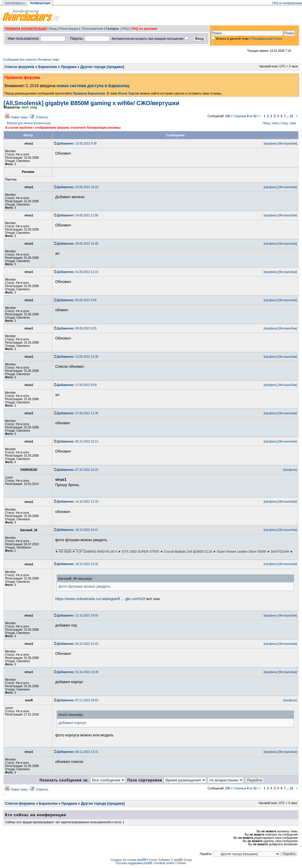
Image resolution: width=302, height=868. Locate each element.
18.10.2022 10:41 (78, 530)
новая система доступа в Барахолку (93, 86)
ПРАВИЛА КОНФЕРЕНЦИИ (26, 29)
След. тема (288, 123)
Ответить (42, 117)
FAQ (126, 29)
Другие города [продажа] (102, 67)
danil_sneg (29, 107)
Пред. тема (270, 123)
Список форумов (19, 67)
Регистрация (69, 29)
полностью (42, 123)
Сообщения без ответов (19, 60)
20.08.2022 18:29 (78, 187)
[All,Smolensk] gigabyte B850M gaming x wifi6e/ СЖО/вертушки (91, 103)
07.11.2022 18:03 (78, 700)
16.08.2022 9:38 (77, 144)
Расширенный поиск (267, 39)
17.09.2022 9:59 (77, 385)
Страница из (245, 116)
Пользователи (92, 29)
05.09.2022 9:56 (77, 300)
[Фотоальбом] (288, 144)
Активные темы (49, 60)
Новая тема (19, 117)
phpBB (142, 860)
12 (291, 116)
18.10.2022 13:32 (78, 564)
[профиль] (271, 144)
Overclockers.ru (15, 3)
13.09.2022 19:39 (78, 357)
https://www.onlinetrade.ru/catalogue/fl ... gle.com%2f (100, 599)
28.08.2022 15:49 (78, 244)
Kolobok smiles (164, 863)
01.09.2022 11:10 (78, 272)
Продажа (69, 67)
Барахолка (48, 67)
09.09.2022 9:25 (77, 328)
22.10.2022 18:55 (78, 616)
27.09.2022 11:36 (78, 413)
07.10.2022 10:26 (78, 470)
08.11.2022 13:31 (78, 752)
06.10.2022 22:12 (78, 442)
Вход (53, 29)
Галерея (112, 29)
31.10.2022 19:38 (78, 672)
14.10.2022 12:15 (78, 502)
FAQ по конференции (287, 3)
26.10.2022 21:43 (78, 644)
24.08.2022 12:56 (78, 215)
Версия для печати (20, 123)
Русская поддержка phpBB (134, 863)
